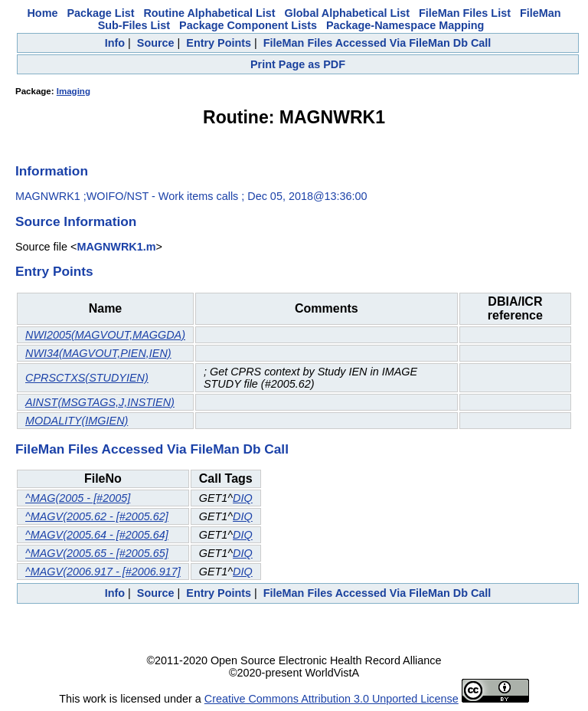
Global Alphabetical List (347, 13)
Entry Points (219, 43)
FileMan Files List (465, 13)
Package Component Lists (248, 25)
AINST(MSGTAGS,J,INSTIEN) (100, 402)
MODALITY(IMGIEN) (77, 421)
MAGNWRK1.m (116, 247)
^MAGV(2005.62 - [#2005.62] (97, 516)
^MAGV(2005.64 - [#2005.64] (97, 535)
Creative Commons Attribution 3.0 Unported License (332, 699)
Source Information (76, 221)
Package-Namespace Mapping (405, 25)
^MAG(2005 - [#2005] (78, 498)
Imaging (73, 91)
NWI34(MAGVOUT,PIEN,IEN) (98, 353)
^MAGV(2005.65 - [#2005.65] (97, 553)
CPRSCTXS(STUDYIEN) (87, 378)
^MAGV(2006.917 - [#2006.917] (103, 572)
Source (156, 43)
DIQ (243, 498)
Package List (100, 13)
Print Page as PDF (298, 64)
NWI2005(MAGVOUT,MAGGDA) (105, 335)
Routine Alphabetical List (209, 13)
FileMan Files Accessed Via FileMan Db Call (377, 43)
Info (115, 43)
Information (52, 171)
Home (42, 13)
